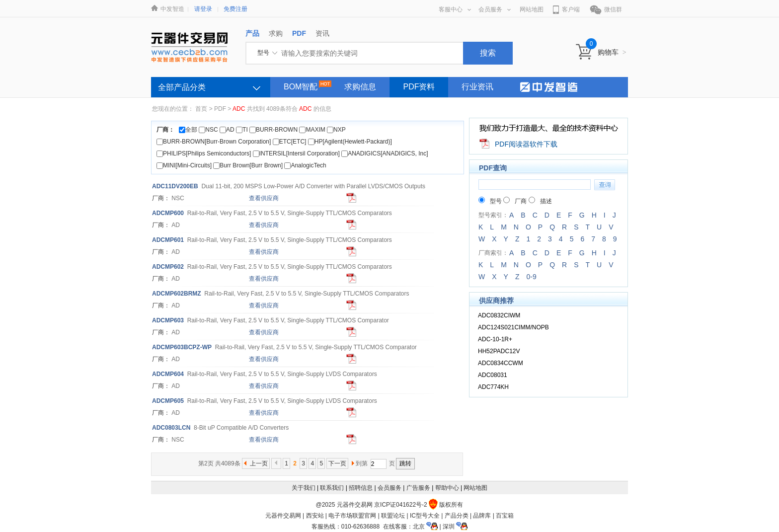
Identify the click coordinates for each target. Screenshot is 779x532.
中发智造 (172, 9)
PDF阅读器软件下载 (526, 144)
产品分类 (457, 516)
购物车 (612, 52)
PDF (220, 109)
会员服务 (495, 9)
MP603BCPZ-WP (182, 347)
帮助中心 (447, 488)
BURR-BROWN (273, 130)
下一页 (337, 463)
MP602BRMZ (177, 294)
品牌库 (482, 516)
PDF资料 (419, 87)
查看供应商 (264, 198)
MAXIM (312, 130)
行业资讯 (477, 87)
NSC (208, 130)
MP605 (168, 401)
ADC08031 (493, 375)
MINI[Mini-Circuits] (184, 165)
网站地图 (532, 9)
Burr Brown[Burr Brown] (248, 165)
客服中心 (455, 9)
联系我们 (332, 488)
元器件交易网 (283, 516)
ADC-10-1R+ (495, 339)
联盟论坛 (393, 516)
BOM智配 (301, 87)
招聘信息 (361, 488)
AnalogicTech (305, 165)
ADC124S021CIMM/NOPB (513, 327)
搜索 (488, 53)
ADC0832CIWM (499, 315)
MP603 (168, 320)
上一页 (259, 463)
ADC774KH (493, 387)
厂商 (515, 201)
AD (227, 130)
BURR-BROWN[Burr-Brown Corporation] (214, 142)
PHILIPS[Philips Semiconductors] (204, 153)
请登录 (203, 9)
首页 (201, 109)
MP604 (168, 374)
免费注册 (235, 9)
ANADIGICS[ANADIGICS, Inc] (385, 153)
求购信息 (360, 87)
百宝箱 (505, 516)
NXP (336, 130)
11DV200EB (175, 186)
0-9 (531, 277)
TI (242, 130)
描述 (540, 201)
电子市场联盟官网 (352, 516)
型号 (490, 201)
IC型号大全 (425, 516)
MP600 (168, 213)
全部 (188, 130)
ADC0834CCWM (501, 363)
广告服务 (418, 488)
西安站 (315, 516)
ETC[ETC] (290, 142)
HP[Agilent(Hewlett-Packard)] (350, 142)
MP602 (168, 267)
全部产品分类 (182, 87)
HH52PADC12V (499, 351)
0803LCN (171, 428)
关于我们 (304, 488)
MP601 (168, 240)
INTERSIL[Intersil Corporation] (296, 153)
